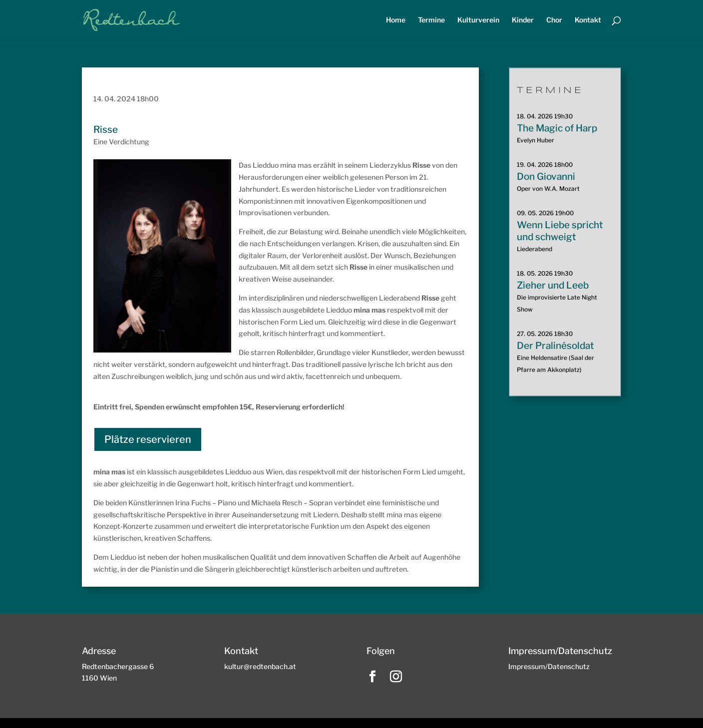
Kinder (523, 20)
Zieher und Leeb (552, 285)
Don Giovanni (546, 177)
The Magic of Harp (557, 129)
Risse (106, 130)
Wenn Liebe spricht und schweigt (560, 231)
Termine (431, 20)
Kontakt (588, 20)
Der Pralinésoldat (555, 345)
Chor (554, 20)
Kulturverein (478, 20)
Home (396, 20)
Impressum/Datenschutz (549, 666)
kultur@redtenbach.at (260, 666)
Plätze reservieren (148, 439)
